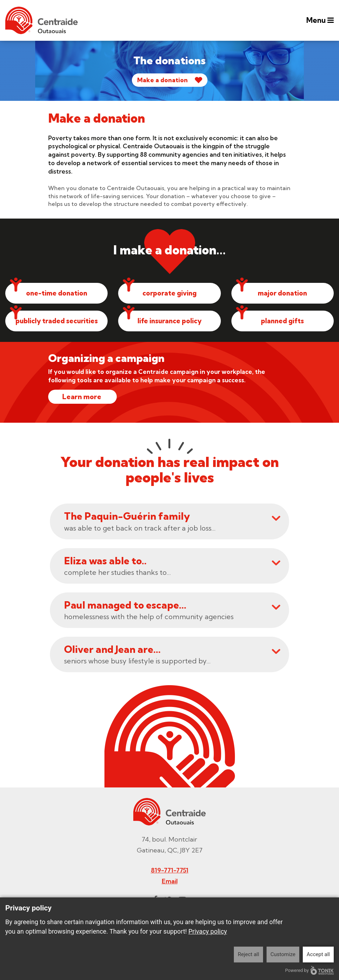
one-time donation (57, 293)
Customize (283, 954)
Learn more (82, 397)
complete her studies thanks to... (172, 566)
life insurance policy (169, 321)
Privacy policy (208, 931)
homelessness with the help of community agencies (172, 611)
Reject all (248, 954)
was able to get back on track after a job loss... (172, 522)
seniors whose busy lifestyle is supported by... (172, 655)
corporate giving (169, 293)
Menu (319, 20)
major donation (282, 293)
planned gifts (283, 321)
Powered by (309, 970)
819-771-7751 (170, 871)
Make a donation (162, 80)
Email (170, 882)
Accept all (318, 954)
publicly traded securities (57, 321)
